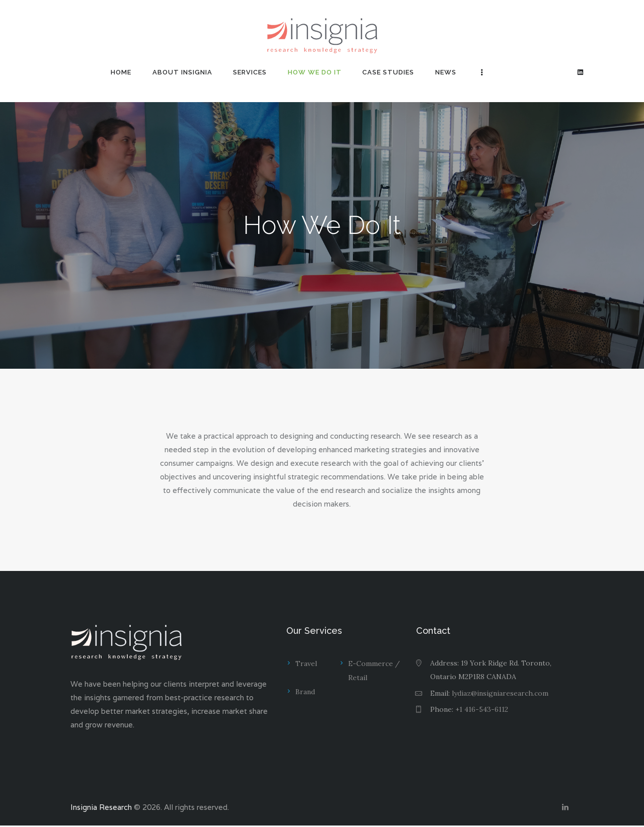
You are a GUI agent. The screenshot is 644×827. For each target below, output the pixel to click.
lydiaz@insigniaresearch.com (500, 693)
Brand (305, 692)
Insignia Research (101, 808)
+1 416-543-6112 (482, 709)
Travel (306, 664)
